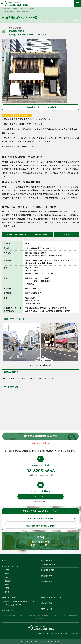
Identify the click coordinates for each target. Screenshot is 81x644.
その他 (7, 592)
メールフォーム (48, 497)
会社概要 (41, 633)
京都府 (7, 577)
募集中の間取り (43, 234)
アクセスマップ (69, 234)
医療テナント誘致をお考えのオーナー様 (19, 601)
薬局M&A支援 (47, 609)
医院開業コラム (9, 611)
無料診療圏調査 (49, 564)
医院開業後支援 (48, 570)
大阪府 (7, 570)
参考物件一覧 (47, 582)
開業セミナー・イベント (51, 597)
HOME (5, 560)
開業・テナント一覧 (10, 566)
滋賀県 (7, 588)
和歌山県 (8, 581)
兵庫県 (7, 574)
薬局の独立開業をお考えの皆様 (52, 518)
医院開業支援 (47, 560)
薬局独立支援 (47, 603)
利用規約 (72, 615)
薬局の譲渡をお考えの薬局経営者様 (51, 526)
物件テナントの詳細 (17, 234)
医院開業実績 (47, 576)
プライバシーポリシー (59, 615)
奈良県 (7, 585)
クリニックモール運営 (13, 605)
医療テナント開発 (9, 597)
